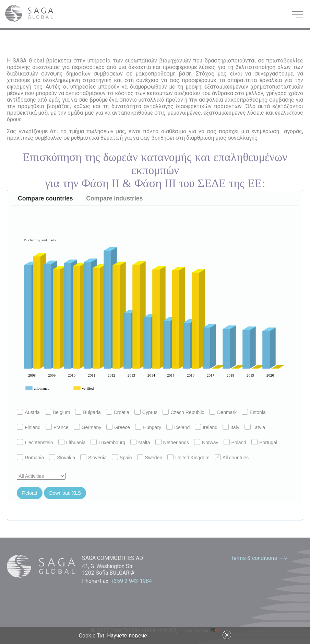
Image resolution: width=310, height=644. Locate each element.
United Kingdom (188, 458)
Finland (29, 427)
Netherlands (172, 442)
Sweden (150, 458)
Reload (29, 493)
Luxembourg (108, 442)
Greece (118, 427)
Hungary (148, 427)
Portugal (264, 442)
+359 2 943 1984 (132, 581)
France (57, 427)
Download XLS (65, 493)
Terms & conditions (254, 558)
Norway (206, 442)
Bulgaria (88, 412)
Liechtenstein (35, 442)
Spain (122, 458)
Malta (140, 442)
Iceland (178, 427)
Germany (88, 427)
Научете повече (127, 636)
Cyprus (146, 412)
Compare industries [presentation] (114, 198)
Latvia (255, 427)
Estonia (254, 412)
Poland (235, 442)
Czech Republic (183, 412)
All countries (232, 458)
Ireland (206, 427)
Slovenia (93, 458)
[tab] (46, 199)
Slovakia (62, 458)
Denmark (223, 412)
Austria (28, 412)
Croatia (118, 412)
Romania (30, 458)
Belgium (58, 412)
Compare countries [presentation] (45, 198)
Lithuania (72, 442)
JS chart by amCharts (40, 240)
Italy (231, 427)
